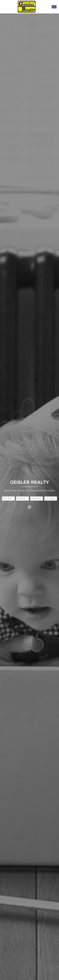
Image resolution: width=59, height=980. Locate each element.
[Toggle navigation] (54, 7)
